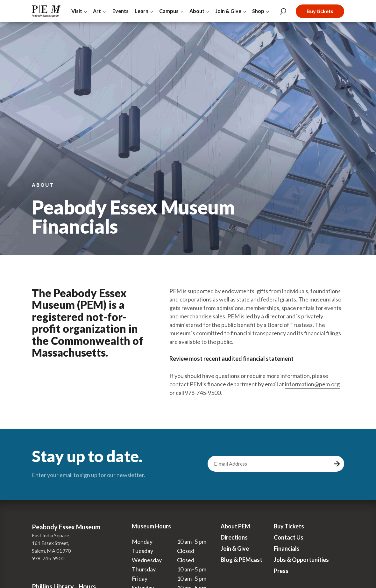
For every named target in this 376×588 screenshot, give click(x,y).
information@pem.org (312, 384)
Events (120, 11)
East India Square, (51, 535)
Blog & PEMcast (241, 560)
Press (281, 571)
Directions (234, 537)
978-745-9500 (48, 558)
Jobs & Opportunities (301, 560)
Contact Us (289, 537)
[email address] (270, 464)
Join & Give (235, 548)
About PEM (235, 526)
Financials (287, 548)
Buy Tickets (289, 526)
